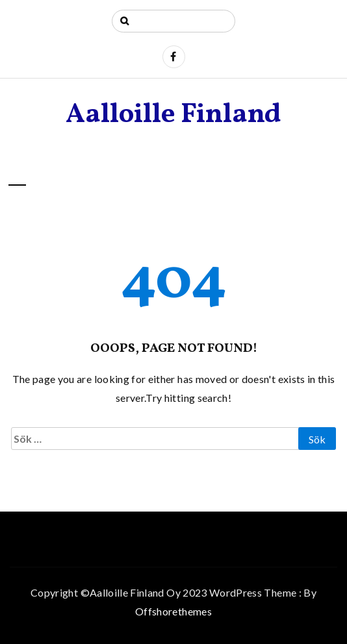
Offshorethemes (173, 611)
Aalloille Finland (173, 115)
